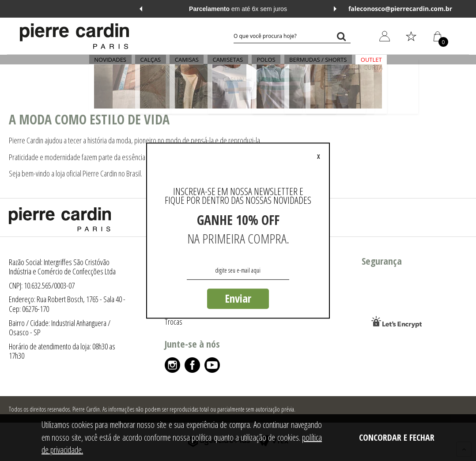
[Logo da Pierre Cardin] (74, 36)
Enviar (238, 298)
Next (335, 9)
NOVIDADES (126, 64)
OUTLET (356, 64)
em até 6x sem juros (238, 9)
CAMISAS (192, 64)
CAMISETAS (228, 64)
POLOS (261, 64)
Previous (141, 9)
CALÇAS (161, 64)
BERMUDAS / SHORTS (308, 64)
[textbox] (292, 36)
